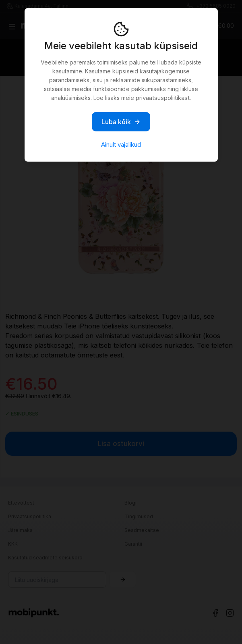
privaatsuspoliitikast (163, 98)
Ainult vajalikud (121, 144)
